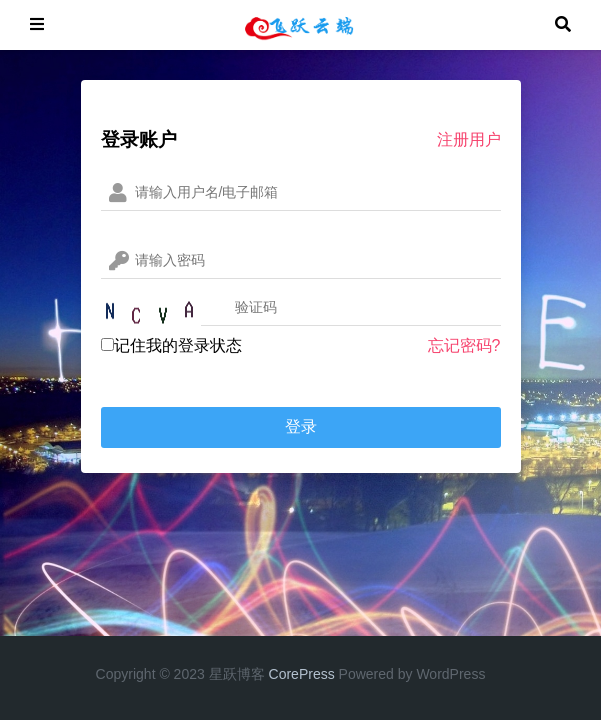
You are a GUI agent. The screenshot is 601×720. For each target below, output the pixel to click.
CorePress (302, 674)
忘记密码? (464, 345)
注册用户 (469, 139)
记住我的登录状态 (171, 345)
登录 (301, 426)
